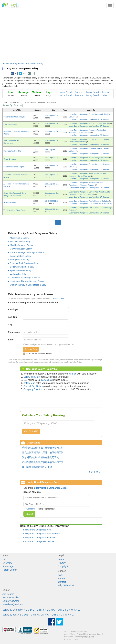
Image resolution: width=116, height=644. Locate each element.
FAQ (60, 575)
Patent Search (10, 570)
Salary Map (29, 383)
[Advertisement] (58, 35)
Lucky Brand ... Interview (99, 92)
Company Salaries (33, 389)
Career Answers (11, 601)
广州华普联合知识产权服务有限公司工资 (43, 462)
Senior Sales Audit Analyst (14, 117)
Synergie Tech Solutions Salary (25, 263)
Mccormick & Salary (19, 238)
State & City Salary (33, 386)
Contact (62, 582)
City (10, 325)
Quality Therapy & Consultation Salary (28, 285)
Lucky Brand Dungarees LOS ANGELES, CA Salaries (90, 203)
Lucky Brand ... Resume (71, 95)
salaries (73, 374)
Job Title (13, 317)
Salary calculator (32, 377)
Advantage (8, 566)
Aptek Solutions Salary (21, 270)
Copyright (63, 566)
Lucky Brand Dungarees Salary (27, 64)
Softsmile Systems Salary (22, 267)
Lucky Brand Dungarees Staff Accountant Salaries (89, 123)
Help (86, 634)
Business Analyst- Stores (13, 151)
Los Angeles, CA (52, 115)
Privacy (62, 563)
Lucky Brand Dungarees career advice (41, 534)
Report (62, 578)
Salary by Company (12, 610)
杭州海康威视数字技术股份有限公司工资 (43, 448)
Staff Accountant (10, 125)
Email (11, 340)
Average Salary (96, 634)
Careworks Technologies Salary (25, 278)
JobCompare (29, 509)
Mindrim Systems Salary (21, 245)
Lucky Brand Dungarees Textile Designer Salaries (89, 201)
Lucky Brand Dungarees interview (39, 538)
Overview (7, 563)
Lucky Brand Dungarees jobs (37, 530)
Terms (61, 559)
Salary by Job (9, 615)
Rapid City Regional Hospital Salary (27, 252)
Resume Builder (11, 597)
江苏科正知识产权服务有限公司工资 (41, 457)
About (67, 634)
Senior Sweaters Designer (14, 167)
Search (29, 514)
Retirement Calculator (73, 637)
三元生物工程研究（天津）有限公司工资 (43, 452)
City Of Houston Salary (21, 249)
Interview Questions (13, 604)
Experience (14, 332)
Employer (13, 309)
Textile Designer (10, 202)
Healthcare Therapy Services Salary (27, 281)
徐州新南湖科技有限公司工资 (37, 467)
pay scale (46, 380)
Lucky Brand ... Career (70, 92)
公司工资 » (94, 472)
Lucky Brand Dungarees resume (39, 541)
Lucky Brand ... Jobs (97, 95)
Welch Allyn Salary (19, 274)
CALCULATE (31, 431)
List (4, 559)
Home (5, 64)
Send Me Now (31, 349)
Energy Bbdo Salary (20, 260)
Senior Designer (10, 159)
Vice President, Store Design (15, 210)
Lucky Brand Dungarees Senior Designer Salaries (89, 158)
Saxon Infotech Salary (20, 256)
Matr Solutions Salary (20, 242)
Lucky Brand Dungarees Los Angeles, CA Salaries (89, 119)
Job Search (8, 594)
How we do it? (59, 299)
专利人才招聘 (89, 637)
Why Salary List (66, 585)
